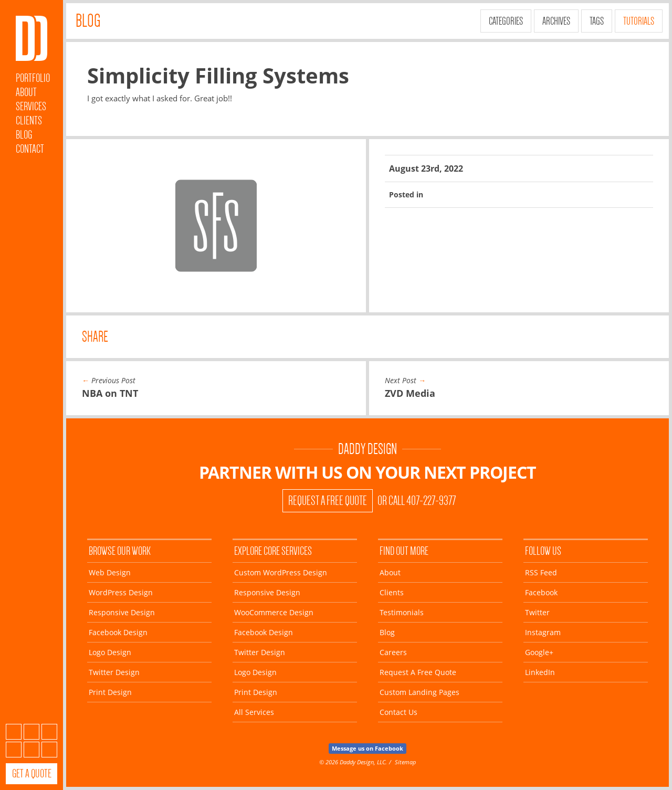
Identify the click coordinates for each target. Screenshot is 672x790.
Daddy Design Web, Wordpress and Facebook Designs (31, 38)
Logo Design (110, 652)
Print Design (110, 692)
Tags (597, 21)
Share (95, 337)
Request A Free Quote (328, 501)
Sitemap (405, 762)
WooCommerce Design (274, 612)
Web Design (110, 572)
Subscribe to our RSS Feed (14, 732)
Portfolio (33, 78)
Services (31, 106)
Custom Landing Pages (419, 692)
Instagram (14, 750)
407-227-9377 (431, 501)
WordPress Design (121, 592)
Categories (506, 21)
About (26, 92)
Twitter (49, 732)
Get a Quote (32, 773)
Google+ (31, 750)
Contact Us (398, 712)
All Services (254, 712)
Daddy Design (367, 449)
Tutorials (639, 21)
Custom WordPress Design (281, 572)
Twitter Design (114, 672)
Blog (24, 135)
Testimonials (402, 612)
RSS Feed (541, 572)
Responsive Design (122, 612)
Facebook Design (118, 632)
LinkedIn (49, 750)
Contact (30, 149)
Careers (393, 652)
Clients (29, 120)
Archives (556, 21)
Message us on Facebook (367, 748)
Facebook (31, 732)
